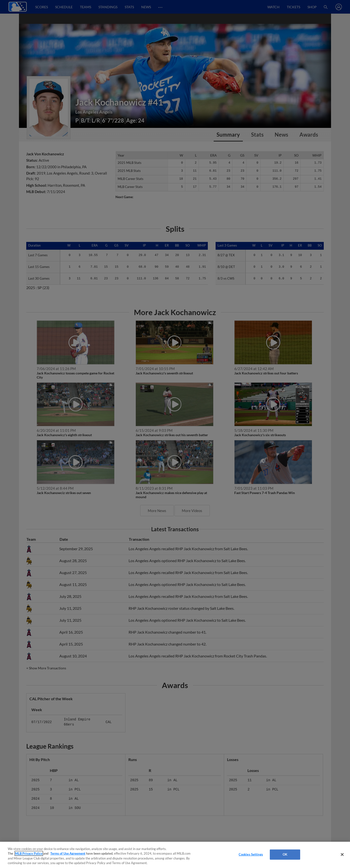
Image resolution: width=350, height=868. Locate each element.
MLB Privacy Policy (29, 853)
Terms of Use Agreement (68, 853)
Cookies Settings (251, 854)
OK (285, 854)
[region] (175, 855)
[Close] (342, 854)
